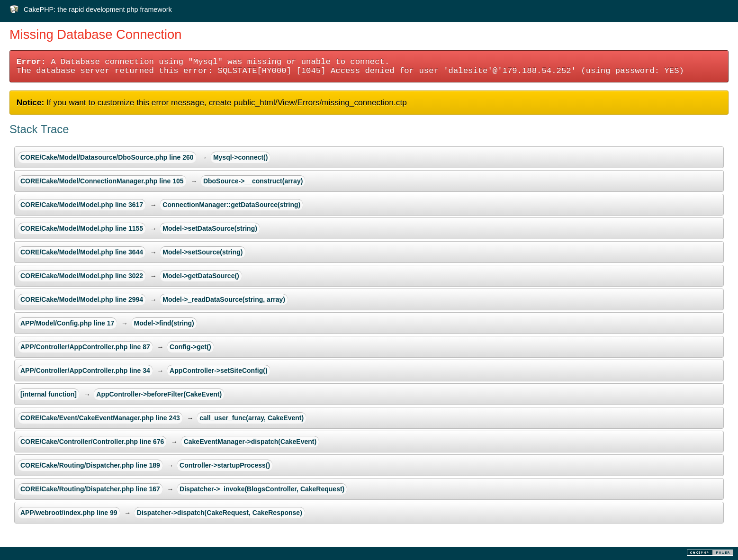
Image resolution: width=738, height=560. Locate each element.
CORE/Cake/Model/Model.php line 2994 (82, 299)
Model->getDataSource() (201, 276)
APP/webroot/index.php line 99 (69, 513)
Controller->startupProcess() (225, 465)
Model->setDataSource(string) (210, 228)
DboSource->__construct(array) (253, 181)
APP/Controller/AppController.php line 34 (85, 370)
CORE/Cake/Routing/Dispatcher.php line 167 (90, 489)
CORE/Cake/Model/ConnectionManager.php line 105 (102, 181)
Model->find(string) (164, 323)
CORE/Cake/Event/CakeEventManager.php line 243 (100, 418)
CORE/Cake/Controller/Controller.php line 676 (92, 442)
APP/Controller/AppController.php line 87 (85, 347)
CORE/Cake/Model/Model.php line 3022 (82, 276)
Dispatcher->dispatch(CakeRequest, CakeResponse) (220, 513)
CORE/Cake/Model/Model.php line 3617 (82, 205)
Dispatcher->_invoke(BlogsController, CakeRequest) (262, 489)
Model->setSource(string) (202, 252)
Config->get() (190, 347)
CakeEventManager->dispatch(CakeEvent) (250, 442)
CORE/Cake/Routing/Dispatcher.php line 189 (90, 465)
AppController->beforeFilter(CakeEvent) (159, 394)
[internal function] (49, 394)
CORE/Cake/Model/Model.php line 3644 (82, 252)
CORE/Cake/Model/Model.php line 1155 (82, 228)
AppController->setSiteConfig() (219, 370)
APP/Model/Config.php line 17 (67, 323)
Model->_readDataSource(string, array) (224, 299)
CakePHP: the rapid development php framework (98, 9)
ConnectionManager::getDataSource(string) (231, 205)
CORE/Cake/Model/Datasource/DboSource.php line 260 (107, 157)
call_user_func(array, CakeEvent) (252, 418)
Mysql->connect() (241, 157)
